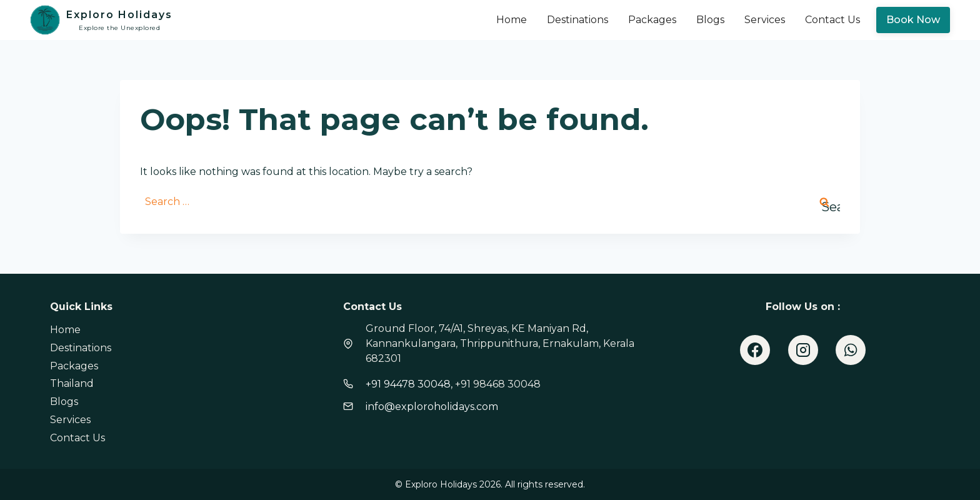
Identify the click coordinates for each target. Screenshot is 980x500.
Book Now (913, 20)
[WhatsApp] (851, 350)
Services (765, 20)
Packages (652, 20)
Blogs (710, 20)
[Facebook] (755, 350)
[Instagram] (803, 350)
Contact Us (832, 20)
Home (512, 20)
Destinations (577, 20)
